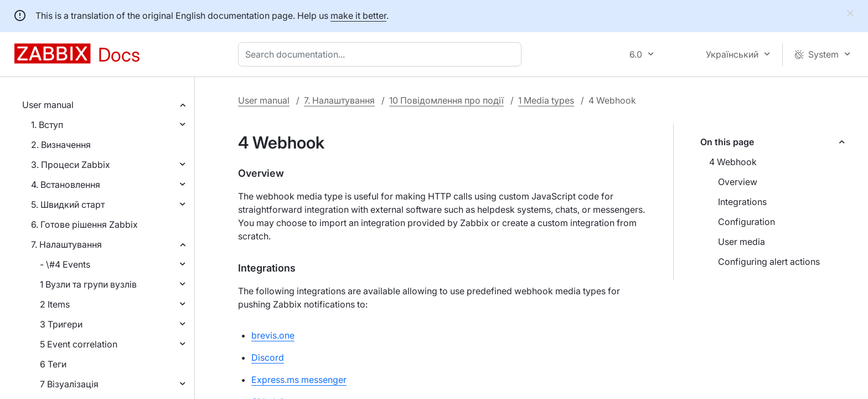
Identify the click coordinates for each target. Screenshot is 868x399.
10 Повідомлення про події (446, 100)
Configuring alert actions (769, 262)
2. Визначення (61, 145)
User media (742, 242)
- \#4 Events (65, 264)
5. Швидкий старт (68, 204)
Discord (268, 357)
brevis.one (273, 335)
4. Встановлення (66, 185)
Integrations (742, 202)
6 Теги (53, 364)
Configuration (746, 222)
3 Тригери (61, 324)
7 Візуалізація (69, 384)
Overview (738, 182)
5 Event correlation (79, 344)
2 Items (55, 304)
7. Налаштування (66, 244)
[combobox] (382, 54)
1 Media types (546, 100)
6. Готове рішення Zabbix (84, 224)
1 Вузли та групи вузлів (88, 284)
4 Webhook (733, 162)
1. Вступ (47, 125)
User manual (48, 105)
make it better (358, 16)
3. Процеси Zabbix (71, 165)
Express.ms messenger (299, 380)
